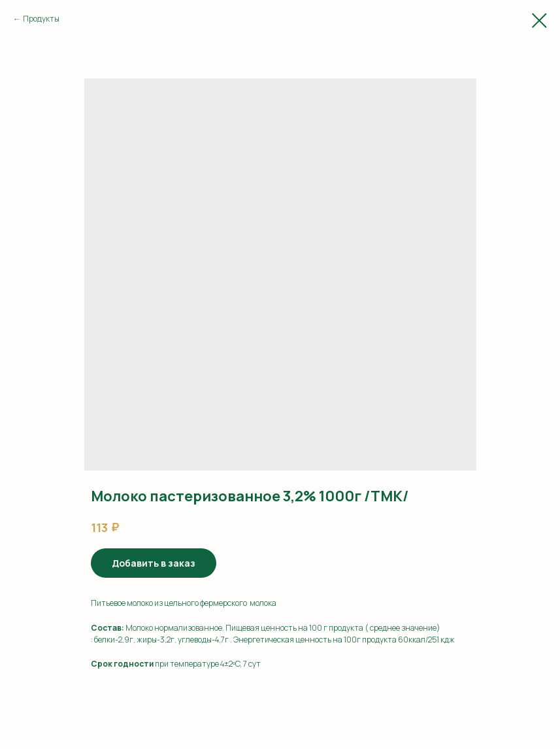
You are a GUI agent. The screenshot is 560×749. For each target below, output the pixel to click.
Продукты (41, 19)
